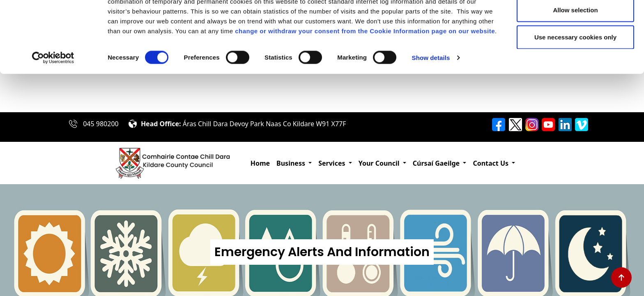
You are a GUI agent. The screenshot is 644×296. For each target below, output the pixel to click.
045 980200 (101, 124)
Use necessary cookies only (575, 75)
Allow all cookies (576, 22)
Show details (431, 96)
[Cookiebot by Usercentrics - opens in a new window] (53, 96)
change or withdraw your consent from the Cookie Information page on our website (365, 69)
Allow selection (575, 49)
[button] (294, 163)
